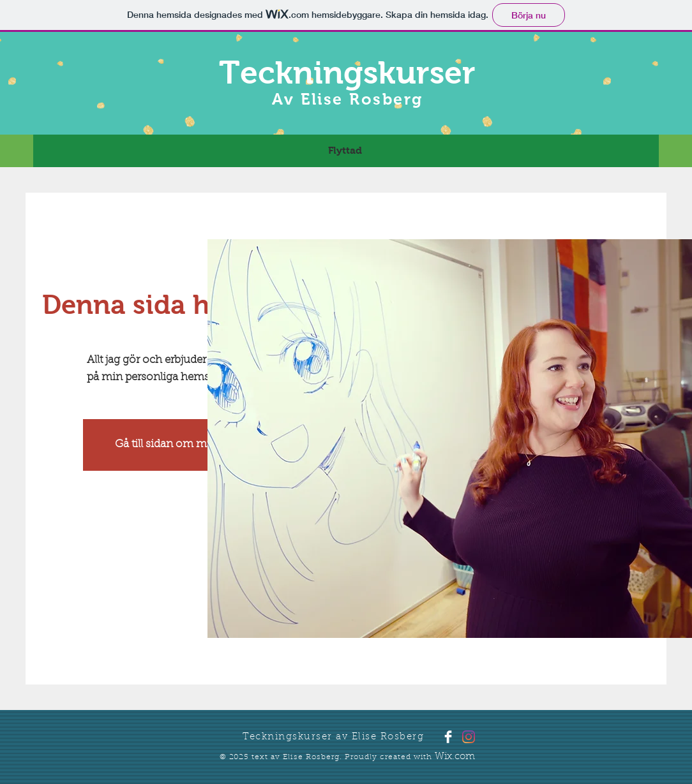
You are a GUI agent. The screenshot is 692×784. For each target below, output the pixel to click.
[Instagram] (469, 737)
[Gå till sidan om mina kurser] (186, 445)
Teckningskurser (347, 72)
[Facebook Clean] (448, 737)
